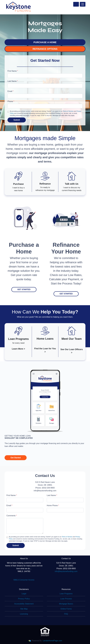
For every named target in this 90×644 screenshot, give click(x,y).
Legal (24, 594)
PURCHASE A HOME (45, 42)
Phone (11, 101)
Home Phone (53, 505)
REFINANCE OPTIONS (45, 49)
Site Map (24, 609)
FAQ (66, 614)
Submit (17, 120)
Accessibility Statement (24, 604)
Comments (12, 516)
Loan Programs (66, 594)
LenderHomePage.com (52, 641)
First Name (13, 71)
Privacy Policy (24, 599)
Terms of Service (68, 111)
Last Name (13, 81)
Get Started (24, 289)
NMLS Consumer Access (24, 580)
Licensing (24, 614)
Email (10, 91)
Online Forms (66, 609)
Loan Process (66, 599)
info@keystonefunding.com (66, 571)
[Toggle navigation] (83, 4)
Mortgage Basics (66, 604)
